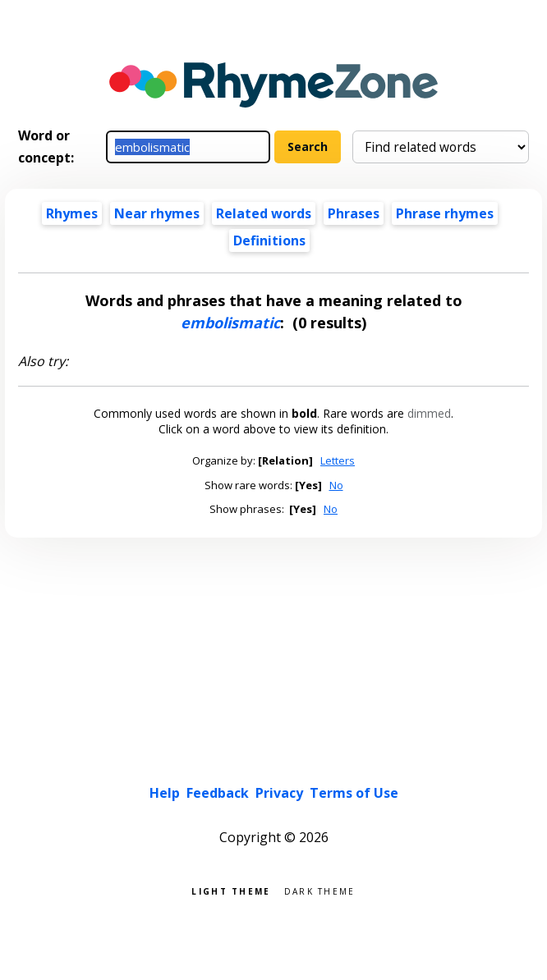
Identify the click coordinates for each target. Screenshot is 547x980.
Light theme (231, 890)
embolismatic (230, 323)
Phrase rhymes (445, 213)
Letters (338, 460)
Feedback (218, 793)
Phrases (354, 213)
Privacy (279, 793)
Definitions (269, 240)
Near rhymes (157, 213)
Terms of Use (354, 793)
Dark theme (320, 890)
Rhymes (72, 213)
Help (165, 793)
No (336, 485)
